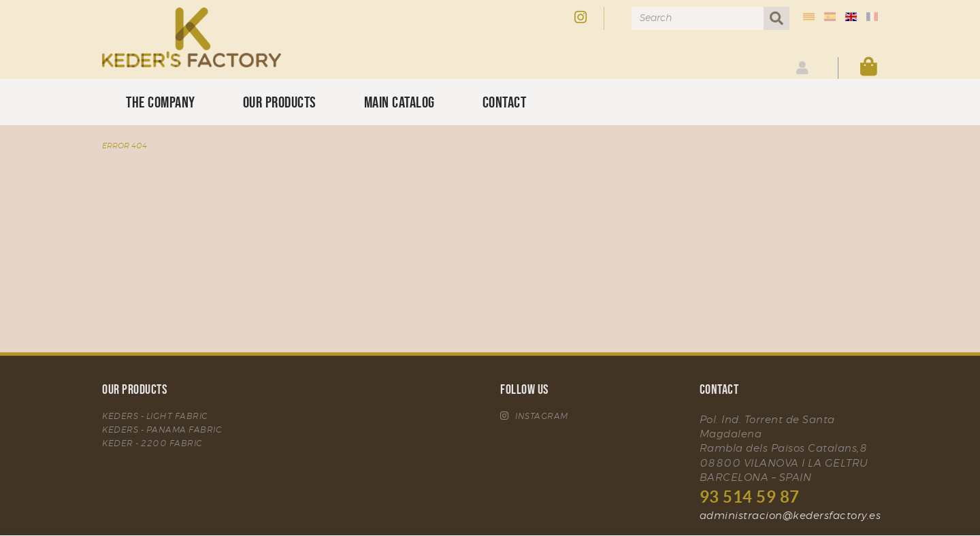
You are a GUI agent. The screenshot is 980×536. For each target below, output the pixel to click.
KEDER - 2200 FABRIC (152, 443)
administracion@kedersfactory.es (790, 516)
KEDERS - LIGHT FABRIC (155, 416)
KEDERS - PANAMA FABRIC (162, 430)
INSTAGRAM (534, 416)
